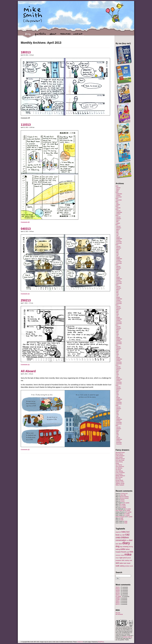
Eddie (122, 518)
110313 (26, 125)
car (123, 535)
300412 (118, 595)
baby (124, 532)
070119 (122, 500)
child (118, 538)
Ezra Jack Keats (120, 460)
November (119, 242)
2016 (117, 245)
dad (131, 540)
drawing (126, 547)
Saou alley (123, 495)
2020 (117, 206)
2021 (117, 202)
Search (119, 572)
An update (127, 503)
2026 (117, 186)
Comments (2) (25, 222)
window (127, 566)
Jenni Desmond (120, 466)
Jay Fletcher (119, 465)
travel (128, 563)
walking (122, 566)
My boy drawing (124, 497)
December (119, 197)
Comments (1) (25, 294)
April (117, 191)
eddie (123, 549)
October (118, 195)
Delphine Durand (120, 459)
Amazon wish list (128, 637)
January (118, 188)
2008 (117, 405)
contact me (80, 642)
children (125, 537)
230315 (118, 592)
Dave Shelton (119, 457)
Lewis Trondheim (120, 473)
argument (118, 532)
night (121, 558)
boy (121, 535)
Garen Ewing (119, 462)
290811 (118, 601)
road (131, 560)
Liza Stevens (119, 474)
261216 (118, 593)
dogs (121, 547)
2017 (117, 225)
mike (128, 554)
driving (131, 547)
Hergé (117, 463)
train (125, 563)
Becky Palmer (119, 454)
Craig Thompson (120, 456)
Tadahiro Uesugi (120, 483)
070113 (118, 589)
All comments (119, 614)
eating (118, 549)
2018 (117, 215)
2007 (117, 425)
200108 (118, 590)
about (53, 35)
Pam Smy (118, 479)
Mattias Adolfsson (120, 476)
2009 (117, 385)
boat (117, 535)
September (119, 194)
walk (118, 566)
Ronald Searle (119, 480)
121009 (118, 600)
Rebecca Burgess (120, 517)
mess (122, 555)
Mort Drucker (119, 477)
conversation (121, 540)
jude (128, 552)
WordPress (101, 642)
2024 (117, 198)
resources (65, 35)
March (118, 189)
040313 (26, 229)
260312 (118, 603)
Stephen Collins (120, 482)
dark (117, 544)
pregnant (118, 560)
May (117, 203)
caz (127, 534)
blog (28, 35)
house (123, 552)
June (118, 234)
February (119, 219)
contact (78, 35)
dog (118, 546)
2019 (117, 209)
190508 (118, 598)
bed (128, 532)
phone (129, 558)
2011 (117, 345)
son (117, 563)
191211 (118, 587)
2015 (117, 265)
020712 (118, 604)
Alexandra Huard (120, 453)
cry (128, 540)
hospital (118, 552)
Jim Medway (119, 468)
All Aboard (28, 371)
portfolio (40, 35)
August (118, 205)
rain (123, 560)
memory (118, 555)
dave (120, 544)
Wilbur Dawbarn (120, 485)
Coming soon (124, 494)
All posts (118, 613)
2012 (117, 325)
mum (117, 558)
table (121, 563)
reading (127, 560)
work (132, 566)
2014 (117, 285)
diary (126, 543)
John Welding (119, 471)
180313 (26, 52)
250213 (26, 300)
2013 (117, 305)
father (128, 549)
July (117, 236)
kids (131, 552)
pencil (125, 558)
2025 (117, 192)
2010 (117, 365)
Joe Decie (118, 470)
